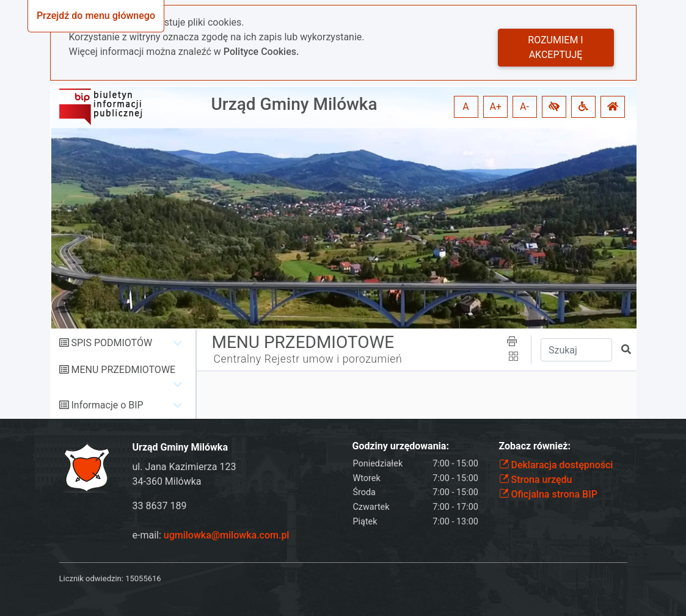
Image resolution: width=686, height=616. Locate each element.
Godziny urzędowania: (401, 446)
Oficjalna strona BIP (548, 494)
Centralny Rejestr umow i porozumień (308, 359)
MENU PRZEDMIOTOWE (123, 370)
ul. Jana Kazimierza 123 (184, 467)
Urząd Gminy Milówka (294, 104)
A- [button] (524, 107)
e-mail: (211, 535)
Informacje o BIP (107, 405)
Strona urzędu (536, 480)
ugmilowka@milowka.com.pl (227, 535)
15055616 (143, 578)
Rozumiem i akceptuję (555, 47)
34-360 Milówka (167, 481)
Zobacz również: (535, 446)
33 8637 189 (160, 506)
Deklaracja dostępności (556, 465)
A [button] (465, 107)
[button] (554, 107)
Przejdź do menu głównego (96, 16)
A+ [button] (496, 107)
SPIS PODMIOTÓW (111, 343)
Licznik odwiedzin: (91, 578)
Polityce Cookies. (261, 52)
